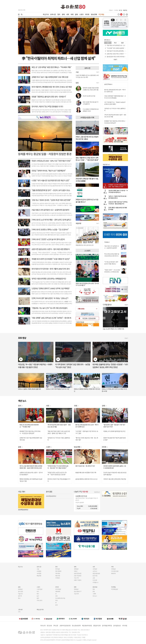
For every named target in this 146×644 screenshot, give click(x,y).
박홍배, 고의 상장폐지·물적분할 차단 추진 (114, 431)
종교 (19, 598)
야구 (38, 591)
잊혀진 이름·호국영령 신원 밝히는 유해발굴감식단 (49, 279)
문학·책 (20, 596)
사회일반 (95, 569)
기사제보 (116, 10)
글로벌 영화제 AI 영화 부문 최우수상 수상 (86, 479)
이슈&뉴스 (107, 242)
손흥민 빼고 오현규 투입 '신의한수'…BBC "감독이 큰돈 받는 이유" (123, 54)
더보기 (98, 72)
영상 (94, 589)
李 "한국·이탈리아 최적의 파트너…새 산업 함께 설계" (59, 58)
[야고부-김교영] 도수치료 (89, 96)
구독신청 (56, 626)
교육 (94, 578)
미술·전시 (20, 594)
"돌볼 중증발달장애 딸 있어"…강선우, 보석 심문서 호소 (51, 190)
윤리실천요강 (117, 626)
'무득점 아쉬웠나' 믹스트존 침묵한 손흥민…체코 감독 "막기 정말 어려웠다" (58, 467)
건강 (56, 596)
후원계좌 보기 (97, 492)
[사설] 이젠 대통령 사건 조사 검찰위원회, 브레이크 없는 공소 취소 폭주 (87, 76)
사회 (68, 14)
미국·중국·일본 (115, 571)
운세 (56, 605)
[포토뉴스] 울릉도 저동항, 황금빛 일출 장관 (29, 389)
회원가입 (125, 10)
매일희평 (39, 576)
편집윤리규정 (97, 626)
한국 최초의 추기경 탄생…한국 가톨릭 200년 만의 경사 (51, 269)
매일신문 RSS (40, 609)
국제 (72, 14)
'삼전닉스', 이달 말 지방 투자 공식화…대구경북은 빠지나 (118, 197)
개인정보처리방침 (87, 626)
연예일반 (76, 589)
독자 (56, 600)
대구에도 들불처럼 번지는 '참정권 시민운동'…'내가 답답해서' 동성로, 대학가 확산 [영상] (110, 366)
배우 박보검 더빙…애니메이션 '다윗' (85, 466)
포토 (94, 591)
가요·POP (76, 594)
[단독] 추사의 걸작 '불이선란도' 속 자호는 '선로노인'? (50, 298)
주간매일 (101, 14)
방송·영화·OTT (78, 591)
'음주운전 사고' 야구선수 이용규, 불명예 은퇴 (59, 439)
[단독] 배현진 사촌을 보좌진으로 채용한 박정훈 (118, 208)
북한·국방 (58, 576)
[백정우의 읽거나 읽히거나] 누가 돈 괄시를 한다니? (87, 201)
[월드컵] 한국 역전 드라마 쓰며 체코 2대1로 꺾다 (119, 57)
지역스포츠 (39, 600)
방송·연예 (94, 14)
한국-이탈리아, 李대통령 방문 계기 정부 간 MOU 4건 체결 (52, 87)
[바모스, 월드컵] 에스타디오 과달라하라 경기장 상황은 (87, 138)
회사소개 (43, 626)
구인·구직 (76, 578)
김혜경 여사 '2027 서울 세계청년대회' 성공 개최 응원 (50, 77)
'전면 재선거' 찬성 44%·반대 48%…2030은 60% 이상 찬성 (122, 51)
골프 (38, 598)
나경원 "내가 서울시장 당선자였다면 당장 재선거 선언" (51, 180)
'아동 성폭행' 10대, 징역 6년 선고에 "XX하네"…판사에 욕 (51, 318)
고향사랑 (20, 609)
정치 (59, 14)
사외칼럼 (39, 573)
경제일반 (76, 569)
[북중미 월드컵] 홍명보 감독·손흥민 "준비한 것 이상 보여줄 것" (87, 284)
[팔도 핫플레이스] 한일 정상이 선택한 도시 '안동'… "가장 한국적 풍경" (87, 159)
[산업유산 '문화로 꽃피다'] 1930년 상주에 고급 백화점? (51, 288)
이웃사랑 (95, 580)
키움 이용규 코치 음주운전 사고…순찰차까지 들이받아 (50, 210)
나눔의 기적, (81, 492)
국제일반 (113, 569)
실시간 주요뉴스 (108, 84)
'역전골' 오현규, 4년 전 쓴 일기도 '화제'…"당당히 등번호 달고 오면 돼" (57, 474)
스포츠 (81, 14)
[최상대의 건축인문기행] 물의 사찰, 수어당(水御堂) (87, 180)
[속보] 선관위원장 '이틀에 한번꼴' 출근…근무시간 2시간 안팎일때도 (115, 97)
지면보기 (111, 10)
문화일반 (20, 589)
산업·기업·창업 (78, 576)
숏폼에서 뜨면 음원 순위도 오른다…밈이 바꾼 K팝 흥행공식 (31, 474)
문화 (76, 14)
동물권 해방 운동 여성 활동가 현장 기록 (86, 472)
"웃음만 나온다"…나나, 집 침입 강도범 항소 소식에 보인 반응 (112, 271)
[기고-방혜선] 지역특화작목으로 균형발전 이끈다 (91, 110)
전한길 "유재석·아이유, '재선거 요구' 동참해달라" (49, 171)
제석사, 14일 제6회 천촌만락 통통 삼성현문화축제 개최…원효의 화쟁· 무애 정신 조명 (31, 467)
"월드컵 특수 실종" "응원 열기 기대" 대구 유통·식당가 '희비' (114, 426)
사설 (38, 569)
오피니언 (53, 14)
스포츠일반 (39, 589)
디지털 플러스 (107, 305)
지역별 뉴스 (95, 582)
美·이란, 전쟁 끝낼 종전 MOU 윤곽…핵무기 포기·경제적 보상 (87, 426)
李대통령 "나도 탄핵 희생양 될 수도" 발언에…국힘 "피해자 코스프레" (118, 186)
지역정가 (58, 578)
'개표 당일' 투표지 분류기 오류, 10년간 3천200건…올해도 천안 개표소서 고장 (59, 432)
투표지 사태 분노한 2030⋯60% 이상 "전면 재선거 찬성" (51, 161)
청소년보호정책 (76, 626)
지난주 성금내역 (80, 502)
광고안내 (49, 626)
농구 (38, 596)
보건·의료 (95, 576)
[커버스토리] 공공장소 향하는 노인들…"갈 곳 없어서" (50, 229)
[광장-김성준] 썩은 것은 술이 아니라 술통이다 (90, 103)
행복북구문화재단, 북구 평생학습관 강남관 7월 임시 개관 (31, 480)
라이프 (87, 14)
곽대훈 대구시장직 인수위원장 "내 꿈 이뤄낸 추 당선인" (51, 259)
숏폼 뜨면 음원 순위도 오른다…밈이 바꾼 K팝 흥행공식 (51, 249)
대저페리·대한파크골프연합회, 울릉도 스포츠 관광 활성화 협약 (115, 467)
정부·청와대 (58, 571)
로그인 (120, 10)
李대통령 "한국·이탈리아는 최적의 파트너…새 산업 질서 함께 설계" (115, 122)
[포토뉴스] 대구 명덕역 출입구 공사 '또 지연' (58, 389)
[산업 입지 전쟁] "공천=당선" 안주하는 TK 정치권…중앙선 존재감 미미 (118, 203)
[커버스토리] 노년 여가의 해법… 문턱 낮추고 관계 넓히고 (51, 220)
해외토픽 (113, 573)
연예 (75, 587)
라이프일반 (58, 589)
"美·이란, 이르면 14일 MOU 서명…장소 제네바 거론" (87, 439)
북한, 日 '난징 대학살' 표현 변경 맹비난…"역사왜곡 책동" (51, 67)
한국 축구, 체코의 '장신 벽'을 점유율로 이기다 (47, 106)
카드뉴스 (95, 596)
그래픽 (94, 594)
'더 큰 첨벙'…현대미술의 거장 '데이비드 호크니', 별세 (87, 432)
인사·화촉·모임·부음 (60, 598)
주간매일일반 (115, 589)
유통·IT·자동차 (78, 580)
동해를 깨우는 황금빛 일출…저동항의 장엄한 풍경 (45, 154)
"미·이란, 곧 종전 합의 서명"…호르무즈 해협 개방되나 (112, 263)
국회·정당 (58, 573)
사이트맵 (125, 626)
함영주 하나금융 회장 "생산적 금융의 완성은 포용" (114, 439)
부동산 (76, 571)
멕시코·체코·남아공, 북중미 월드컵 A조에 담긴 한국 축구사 (112, 255)
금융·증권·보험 (78, 573)
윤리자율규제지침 (107, 626)
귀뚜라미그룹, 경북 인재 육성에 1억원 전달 (115, 479)
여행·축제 (58, 591)
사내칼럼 (39, 571)
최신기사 (46, 14)
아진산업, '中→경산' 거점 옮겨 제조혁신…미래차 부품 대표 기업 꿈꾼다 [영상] (35, 366)
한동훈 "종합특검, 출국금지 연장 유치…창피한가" (49, 97)
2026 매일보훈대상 (23, 510)
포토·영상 (95, 587)
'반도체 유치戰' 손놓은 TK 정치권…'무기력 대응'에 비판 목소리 (118, 191)
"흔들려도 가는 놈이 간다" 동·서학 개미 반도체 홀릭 (49, 308)
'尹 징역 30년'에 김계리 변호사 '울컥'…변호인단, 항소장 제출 (59, 426)
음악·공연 (20, 591)
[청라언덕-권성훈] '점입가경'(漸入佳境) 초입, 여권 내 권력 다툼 (91, 89)
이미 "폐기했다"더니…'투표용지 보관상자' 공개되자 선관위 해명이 (115, 103)
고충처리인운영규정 (65, 626)
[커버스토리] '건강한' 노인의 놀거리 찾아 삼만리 (48, 239)
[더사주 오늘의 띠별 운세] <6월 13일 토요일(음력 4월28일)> (115, 474)
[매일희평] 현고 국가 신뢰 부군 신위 (85, 245)
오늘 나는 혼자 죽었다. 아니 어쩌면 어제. (113, 329)
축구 (38, 594)
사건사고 (95, 571)
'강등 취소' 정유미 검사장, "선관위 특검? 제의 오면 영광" (51, 200)
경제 (63, 14)
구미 (19, 612)
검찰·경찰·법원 (96, 573)
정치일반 (58, 569)
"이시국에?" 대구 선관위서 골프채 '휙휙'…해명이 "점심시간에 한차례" (124, 48)
